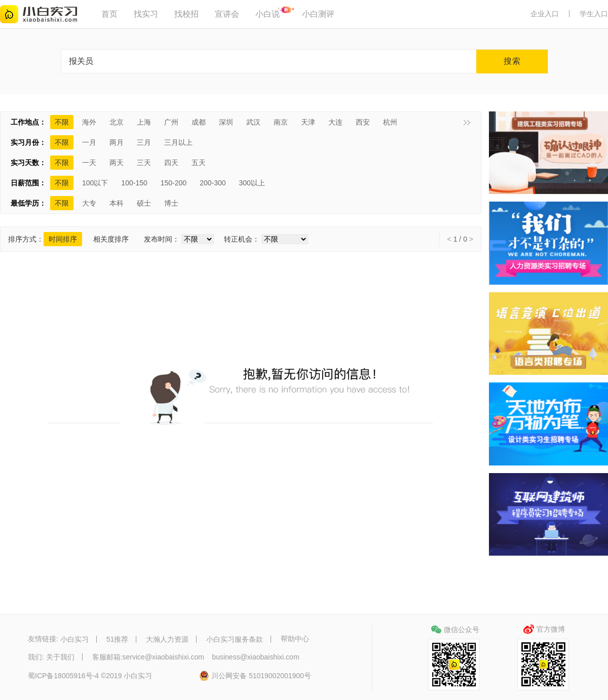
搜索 (512, 61)
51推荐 (118, 639)
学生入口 (594, 14)
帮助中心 (295, 639)
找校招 (186, 14)
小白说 (268, 14)
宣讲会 (227, 14)
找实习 (146, 14)
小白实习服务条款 (235, 639)
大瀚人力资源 (167, 639)
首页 (109, 14)
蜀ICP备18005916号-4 (63, 676)
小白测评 (318, 14)
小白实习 (74, 639)
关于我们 (60, 657)
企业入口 (545, 14)
